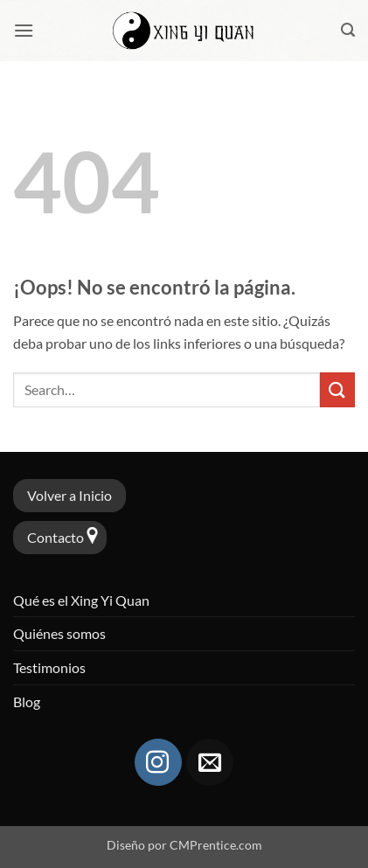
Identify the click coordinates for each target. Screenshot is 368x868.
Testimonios (49, 667)
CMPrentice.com (216, 845)
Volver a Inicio (69, 495)
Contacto (56, 537)
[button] (24, 30)
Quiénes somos (59, 633)
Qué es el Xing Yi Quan (81, 600)
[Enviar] (337, 389)
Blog (27, 701)
